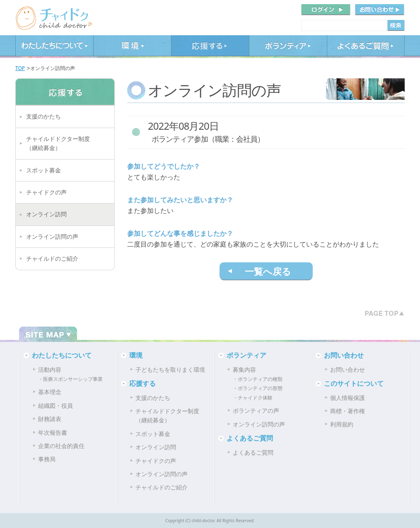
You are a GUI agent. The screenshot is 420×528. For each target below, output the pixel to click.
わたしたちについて (54, 47)
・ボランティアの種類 (258, 379)
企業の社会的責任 (61, 446)
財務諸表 (50, 419)
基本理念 (50, 392)
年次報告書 (53, 432)
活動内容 (50, 369)
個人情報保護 (348, 398)
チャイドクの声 (46, 192)
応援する (210, 47)
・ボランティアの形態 (258, 388)
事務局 (47, 459)
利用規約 (342, 424)
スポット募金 (43, 170)
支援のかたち (43, 116)
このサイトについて (354, 383)
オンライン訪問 (46, 214)
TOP (20, 68)
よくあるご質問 (366, 47)
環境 (132, 47)
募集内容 (244, 369)
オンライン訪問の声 (52, 236)
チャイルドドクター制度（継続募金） (58, 143)
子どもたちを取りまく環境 (170, 369)
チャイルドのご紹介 (52, 258)
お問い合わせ (344, 355)
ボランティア (288, 47)
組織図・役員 (56, 406)
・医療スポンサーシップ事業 (70, 379)
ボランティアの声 (256, 411)
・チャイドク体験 (253, 398)
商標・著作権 (348, 411)
